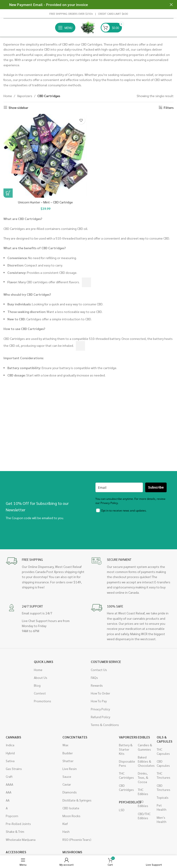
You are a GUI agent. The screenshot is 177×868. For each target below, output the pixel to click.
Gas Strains (14, 769)
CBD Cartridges (126, 787)
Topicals (163, 797)
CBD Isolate (71, 808)
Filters (169, 108)
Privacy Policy (100, 709)
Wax (65, 745)
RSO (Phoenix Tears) (77, 839)
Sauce (67, 776)
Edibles (144, 737)
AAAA (9, 784)
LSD (122, 810)
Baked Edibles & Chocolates (145, 761)
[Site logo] (88, 27)
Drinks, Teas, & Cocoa (143, 777)
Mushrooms (70, 852)
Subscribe (156, 487)
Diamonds (70, 792)
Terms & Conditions (105, 725)
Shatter (68, 761)
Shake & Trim (15, 831)
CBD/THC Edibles (144, 816)
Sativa (10, 761)
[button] (8, 193)
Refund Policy (100, 717)
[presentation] (130, 528)
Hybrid (10, 753)
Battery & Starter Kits (126, 749)
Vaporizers (25, 96)
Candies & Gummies (145, 747)
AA (8, 800)
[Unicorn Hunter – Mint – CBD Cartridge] (45, 156)
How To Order (100, 693)
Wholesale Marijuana (21, 839)
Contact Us (99, 670)
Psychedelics (126, 802)
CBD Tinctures (164, 787)
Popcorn (12, 816)
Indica (10, 745)
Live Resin (70, 769)
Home (8, 96)
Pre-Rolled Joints (18, 824)
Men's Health (162, 819)
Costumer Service (106, 662)
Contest (40, 693)
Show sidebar (18, 108)
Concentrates (75, 737)
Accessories (16, 852)
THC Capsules (163, 751)
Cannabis (13, 737)
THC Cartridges (126, 775)
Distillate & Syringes (77, 800)
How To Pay (99, 701)
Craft (9, 776)
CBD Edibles (143, 804)
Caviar (67, 784)
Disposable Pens (126, 763)
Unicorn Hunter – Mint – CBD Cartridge (45, 202)
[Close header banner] (171, 5)
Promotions (43, 701)
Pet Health (162, 807)
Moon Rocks (71, 816)
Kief (65, 824)
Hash (66, 831)
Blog (37, 685)
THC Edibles (143, 792)
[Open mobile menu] (65, 28)
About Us (41, 677)
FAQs (94, 677)
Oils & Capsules (164, 739)
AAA (9, 792)
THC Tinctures (164, 775)
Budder (68, 753)
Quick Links (44, 662)
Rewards (97, 685)
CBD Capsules (163, 763)
